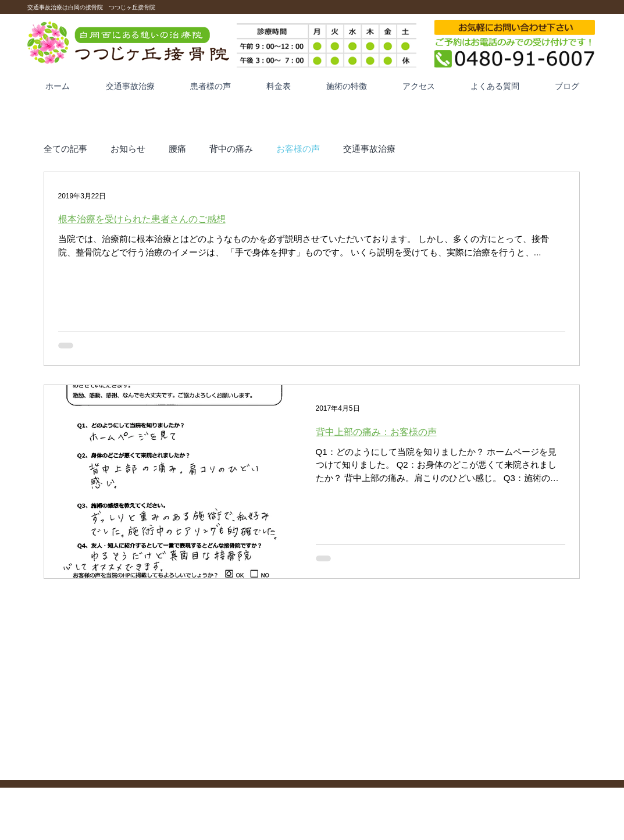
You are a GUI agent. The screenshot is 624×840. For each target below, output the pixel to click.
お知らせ (128, 148)
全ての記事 (65, 148)
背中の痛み (231, 148)
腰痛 (177, 148)
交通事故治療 (369, 148)
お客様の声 (298, 148)
